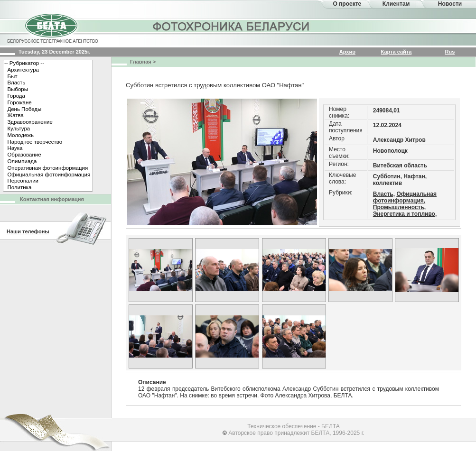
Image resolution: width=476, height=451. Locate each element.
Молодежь (48, 136)
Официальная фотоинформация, (405, 197)
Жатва (48, 116)
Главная (141, 62)
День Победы (48, 110)
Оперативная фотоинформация (48, 168)
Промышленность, (399, 207)
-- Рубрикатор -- (48, 64)
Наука (48, 148)
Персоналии (48, 181)
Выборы (48, 90)
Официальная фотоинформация (48, 175)
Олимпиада (48, 162)
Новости (450, 4)
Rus (450, 52)
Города (48, 96)
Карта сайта (397, 52)
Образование (48, 155)
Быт (48, 77)
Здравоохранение (48, 122)
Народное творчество (48, 142)
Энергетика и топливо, (405, 214)
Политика (48, 188)
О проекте (347, 4)
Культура (48, 129)
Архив (347, 52)
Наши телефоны (28, 231)
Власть (48, 83)
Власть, (384, 194)
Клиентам (396, 4)
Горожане (48, 103)
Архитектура (48, 70)
